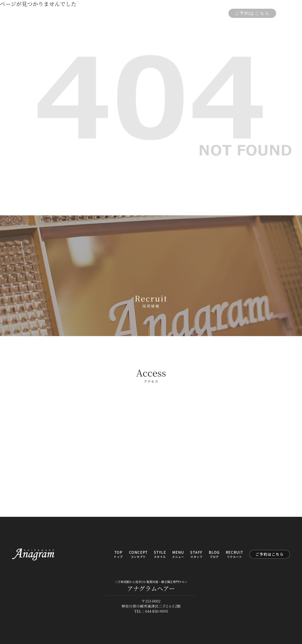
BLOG (188, 13)
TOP (76, 13)
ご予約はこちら (252, 13)
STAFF (168, 13)
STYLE (125, 13)
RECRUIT (212, 13)
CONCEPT (99, 13)
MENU (146, 13)
